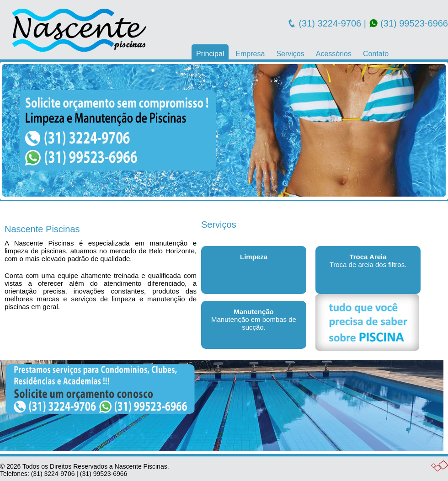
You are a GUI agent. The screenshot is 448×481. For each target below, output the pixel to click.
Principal (210, 54)
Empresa (250, 54)
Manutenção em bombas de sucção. (254, 319)
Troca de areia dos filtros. (368, 261)
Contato (376, 54)
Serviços (290, 54)
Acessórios (334, 54)
